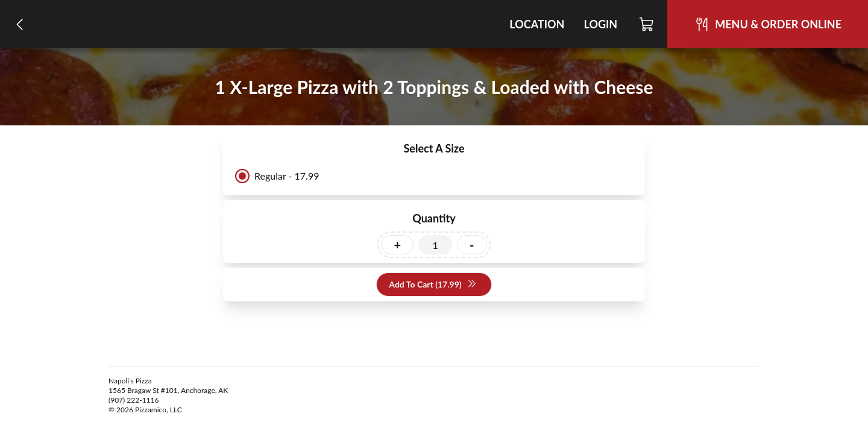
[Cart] (647, 24)
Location (537, 24)
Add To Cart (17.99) (432, 285)
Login (600, 24)
